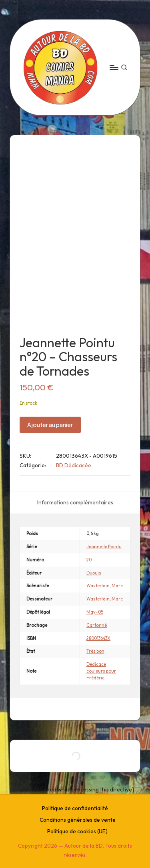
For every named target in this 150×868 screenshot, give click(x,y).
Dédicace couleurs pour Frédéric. (101, 671)
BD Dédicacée (74, 465)
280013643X (98, 638)
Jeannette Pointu (104, 547)
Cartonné (97, 625)
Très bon (95, 651)
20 (89, 560)
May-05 (95, 612)
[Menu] (114, 67)
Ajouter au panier (50, 425)
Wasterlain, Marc (105, 586)
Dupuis (94, 573)
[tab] (75, 503)
